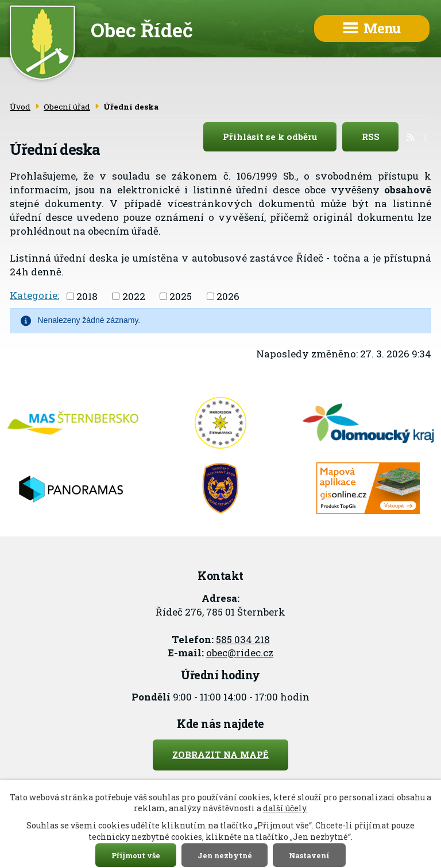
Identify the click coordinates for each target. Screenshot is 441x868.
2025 (181, 296)
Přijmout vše (136, 855)
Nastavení (309, 855)
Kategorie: (34, 295)
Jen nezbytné (225, 855)
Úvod (20, 107)
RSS (380, 137)
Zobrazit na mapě (220, 754)
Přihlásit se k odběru (280, 137)
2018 (87, 296)
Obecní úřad (67, 107)
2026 (228, 296)
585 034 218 (243, 639)
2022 (134, 296)
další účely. (285, 808)
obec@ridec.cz (240, 653)
